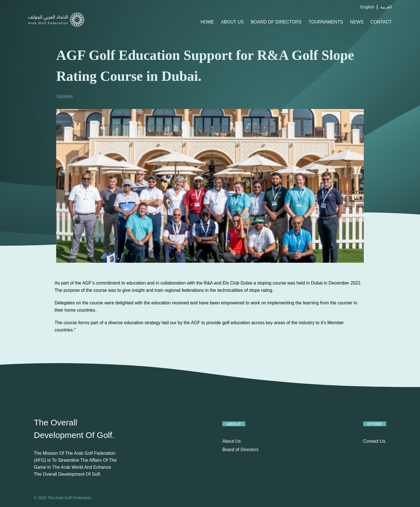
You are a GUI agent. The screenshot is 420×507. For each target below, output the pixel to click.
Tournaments (326, 22)
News (357, 22)
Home (207, 22)
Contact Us (374, 441)
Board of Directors (276, 22)
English (367, 7)
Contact (381, 22)
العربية (386, 7)
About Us (232, 22)
